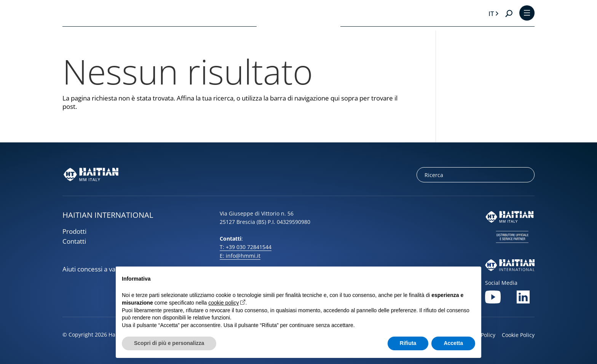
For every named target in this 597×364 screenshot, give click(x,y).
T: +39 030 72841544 (246, 247)
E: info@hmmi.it (240, 256)
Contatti (74, 241)
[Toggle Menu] (527, 14)
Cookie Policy (518, 335)
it (491, 14)
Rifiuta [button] (408, 343)
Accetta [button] (453, 343)
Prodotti (74, 231)
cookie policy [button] (223, 303)
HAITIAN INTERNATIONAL (108, 215)
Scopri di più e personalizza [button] (169, 343)
